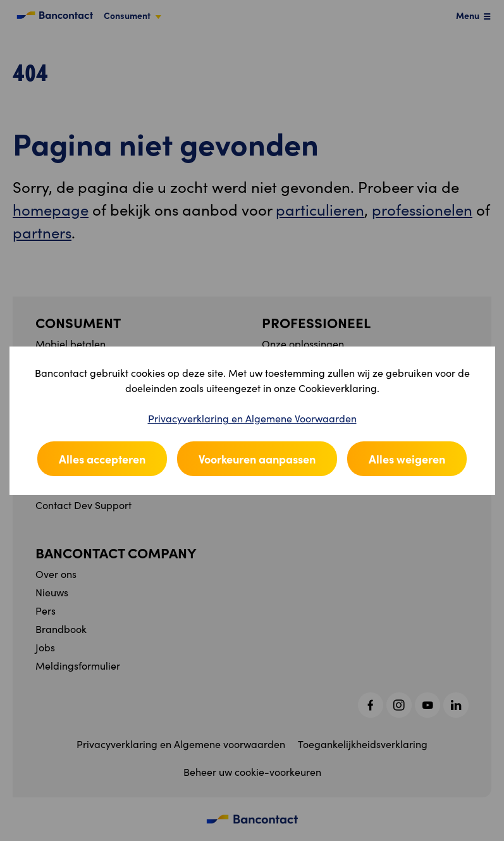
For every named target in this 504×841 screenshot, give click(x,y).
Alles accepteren (102, 459)
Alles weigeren (407, 459)
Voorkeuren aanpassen (257, 459)
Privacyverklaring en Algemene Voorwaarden (252, 418)
